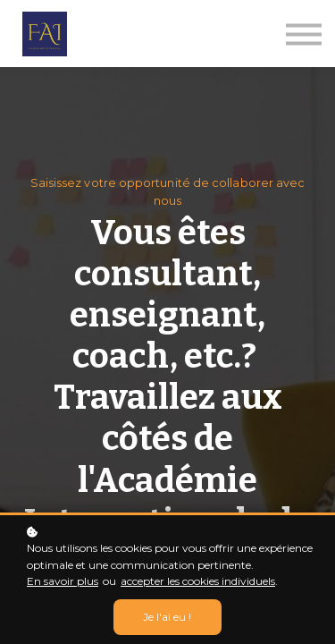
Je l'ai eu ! (167, 617)
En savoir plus (63, 581)
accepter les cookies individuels (198, 581)
